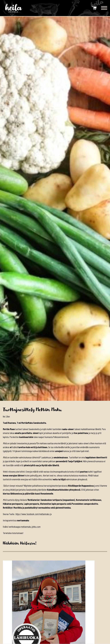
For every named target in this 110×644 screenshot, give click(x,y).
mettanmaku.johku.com (31, 527)
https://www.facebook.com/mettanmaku (33, 514)
